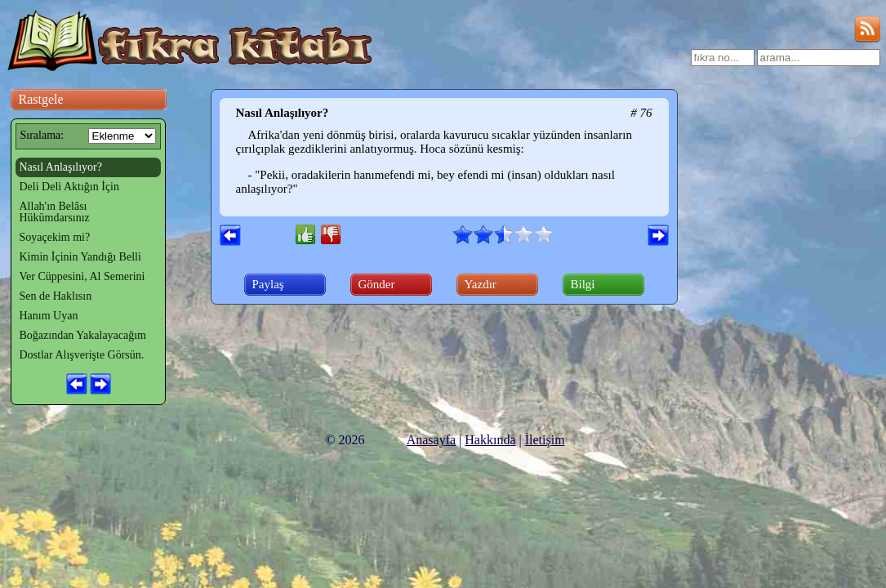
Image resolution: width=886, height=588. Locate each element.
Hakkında (490, 440)
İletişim (545, 440)
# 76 (641, 113)
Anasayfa (431, 440)
